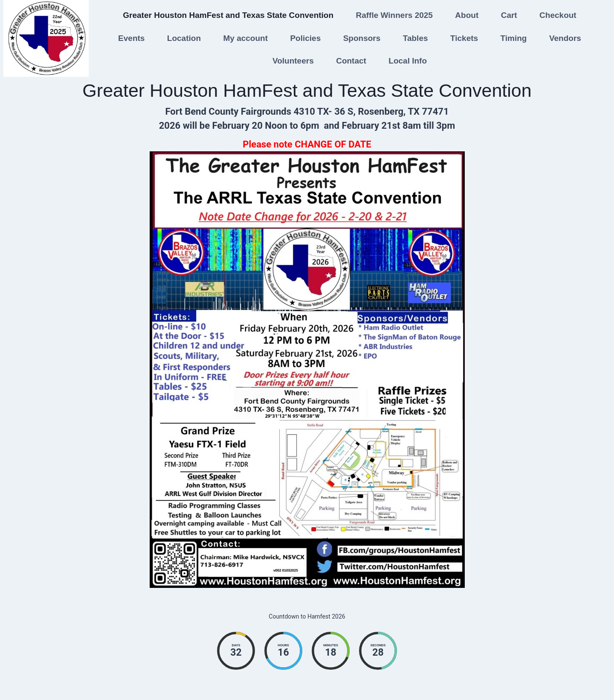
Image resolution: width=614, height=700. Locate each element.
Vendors (565, 38)
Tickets (464, 38)
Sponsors (362, 38)
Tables (416, 38)
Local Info (408, 61)
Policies (305, 38)
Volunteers (293, 61)
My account (245, 38)
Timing (514, 38)
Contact (351, 61)
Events (131, 38)
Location (184, 38)
